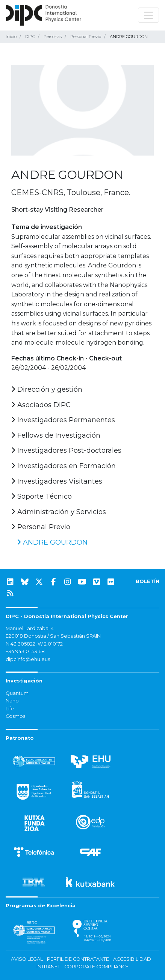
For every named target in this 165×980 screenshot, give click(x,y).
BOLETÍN (148, 581)
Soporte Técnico (42, 496)
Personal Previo (86, 37)
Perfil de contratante (78, 959)
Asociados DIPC (41, 405)
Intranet (48, 967)
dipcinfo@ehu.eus (28, 659)
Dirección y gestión (47, 389)
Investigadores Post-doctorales (66, 450)
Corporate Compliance (96, 967)
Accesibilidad (132, 959)
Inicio (11, 37)
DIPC (30, 37)
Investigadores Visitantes (57, 481)
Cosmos (15, 716)
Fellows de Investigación (56, 435)
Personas (53, 37)
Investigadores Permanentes (63, 420)
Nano (12, 701)
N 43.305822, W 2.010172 (34, 644)
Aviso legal (27, 959)
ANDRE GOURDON (52, 542)
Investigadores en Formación (64, 466)
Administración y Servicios (59, 512)
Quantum (17, 693)
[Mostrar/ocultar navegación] (148, 15)
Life (10, 709)
